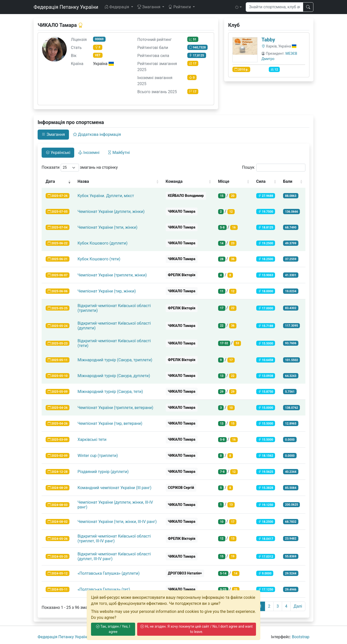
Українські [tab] (58, 153)
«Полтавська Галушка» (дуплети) (109, 573)
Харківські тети (92, 440)
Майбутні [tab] (119, 153)
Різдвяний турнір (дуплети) (103, 472)
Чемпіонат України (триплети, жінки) (112, 275)
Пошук (274, 168)
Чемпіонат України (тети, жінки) (107, 227)
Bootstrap (301, 637)
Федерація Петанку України (66, 7)
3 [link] (278, 606)
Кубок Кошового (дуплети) (102, 243)
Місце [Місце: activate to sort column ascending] (224, 181)
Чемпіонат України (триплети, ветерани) (115, 408)
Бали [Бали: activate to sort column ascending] (288, 181)
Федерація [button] (117, 7)
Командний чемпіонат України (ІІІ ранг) (114, 488)
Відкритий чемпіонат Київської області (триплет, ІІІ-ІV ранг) (114, 539)
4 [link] (286, 606)
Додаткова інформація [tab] (97, 134)
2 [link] (269, 606)
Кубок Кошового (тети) (99, 259)
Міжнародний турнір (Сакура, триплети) (115, 360)
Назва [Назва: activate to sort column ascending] (83, 181)
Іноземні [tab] (89, 153)
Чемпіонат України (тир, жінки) (107, 291)
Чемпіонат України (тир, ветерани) (110, 423)
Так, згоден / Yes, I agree (113, 629)
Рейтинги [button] (180, 7)
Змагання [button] (149, 7)
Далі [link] (298, 606)
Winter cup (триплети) (98, 456)
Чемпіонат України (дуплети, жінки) (111, 212)
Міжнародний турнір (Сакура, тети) (110, 392)
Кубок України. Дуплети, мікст (106, 196)
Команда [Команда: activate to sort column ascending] (174, 181)
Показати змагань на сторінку (80, 168)
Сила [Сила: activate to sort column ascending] (261, 181)
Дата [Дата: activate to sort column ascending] (50, 181)
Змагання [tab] (53, 134)
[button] (238, 7)
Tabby (268, 40)
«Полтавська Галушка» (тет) (104, 589)
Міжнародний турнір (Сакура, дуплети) (114, 376)
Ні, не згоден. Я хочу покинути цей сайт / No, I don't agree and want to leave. (196, 629)
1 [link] (261, 606)
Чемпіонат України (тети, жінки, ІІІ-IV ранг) (117, 522)
